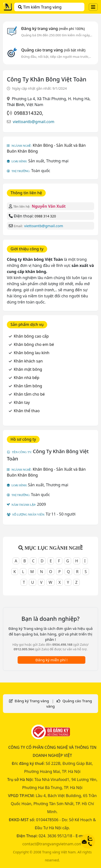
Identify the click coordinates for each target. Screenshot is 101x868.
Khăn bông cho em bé (34, 344)
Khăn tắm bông (28, 386)
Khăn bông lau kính (32, 353)
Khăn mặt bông (28, 369)
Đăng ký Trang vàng (32, 701)
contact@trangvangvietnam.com (52, 844)
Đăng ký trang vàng (53, 29)
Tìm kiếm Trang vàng (40, 7)
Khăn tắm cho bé (29, 394)
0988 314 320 (45, 216)
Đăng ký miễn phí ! (51, 660)
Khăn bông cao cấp (31, 336)
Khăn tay (22, 402)
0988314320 (28, 113)
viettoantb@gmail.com (34, 122)
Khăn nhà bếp (26, 378)
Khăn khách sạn (28, 361)
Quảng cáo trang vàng (53, 50)
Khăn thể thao (27, 411)
